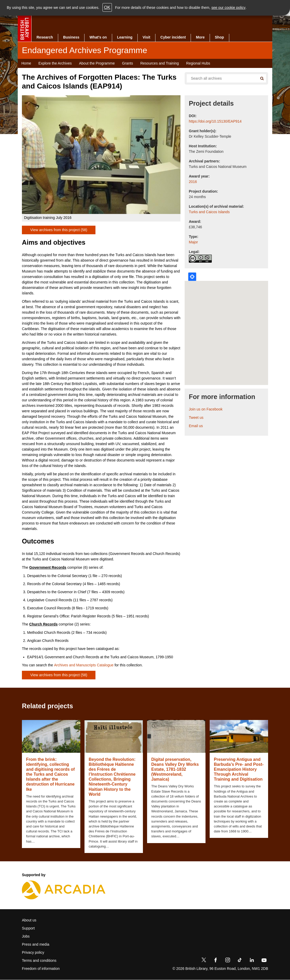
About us (29, 920)
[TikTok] (240, 961)
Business (71, 37)
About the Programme (97, 63)
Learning (125, 37)
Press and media (36, 944)
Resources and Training (160, 63)
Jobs (26, 936)
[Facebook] (216, 961)
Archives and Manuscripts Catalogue (84, 665)
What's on (98, 37)
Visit (146, 37)
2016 (193, 182)
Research (45, 37)
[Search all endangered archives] (220, 78)
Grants (128, 63)
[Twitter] (204, 961)
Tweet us (196, 418)
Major (193, 242)
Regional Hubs (198, 63)
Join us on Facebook (206, 409)
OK (107, 7)
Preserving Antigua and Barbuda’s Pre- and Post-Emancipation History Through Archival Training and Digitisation (239, 769)
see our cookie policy (229, 8)
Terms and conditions (39, 960)
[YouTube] (264, 961)
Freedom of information (41, 969)
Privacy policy (33, 952)
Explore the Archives (55, 63)
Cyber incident (173, 37)
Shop (219, 37)
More (200, 37)
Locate (192, 277)
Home (26, 63)
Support (28, 928)
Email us (196, 426)
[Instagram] (228, 961)
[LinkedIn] (252, 961)
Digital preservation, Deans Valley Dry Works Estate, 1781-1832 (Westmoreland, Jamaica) (175, 769)
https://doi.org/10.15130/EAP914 (215, 121)
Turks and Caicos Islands (209, 212)
